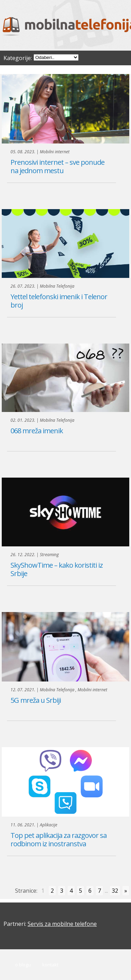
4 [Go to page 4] (71, 891)
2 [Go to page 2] (52, 891)
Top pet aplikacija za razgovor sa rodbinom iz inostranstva (59, 839)
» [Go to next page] (126, 891)
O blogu (23, 965)
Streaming (49, 555)
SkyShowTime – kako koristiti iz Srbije (57, 569)
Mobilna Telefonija (57, 286)
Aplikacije (49, 825)
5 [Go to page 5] (81, 891)
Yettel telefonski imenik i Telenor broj (59, 301)
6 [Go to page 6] (90, 891)
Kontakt (50, 965)
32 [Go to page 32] (115, 891)
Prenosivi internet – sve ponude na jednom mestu (57, 166)
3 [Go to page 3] (62, 891)
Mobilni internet (55, 152)
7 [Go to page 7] (99, 891)
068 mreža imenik (37, 431)
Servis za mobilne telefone (62, 924)
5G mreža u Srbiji (36, 700)
